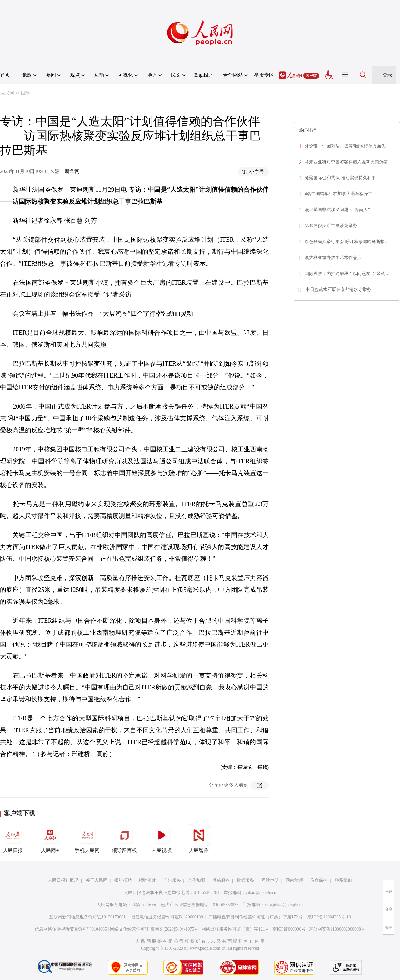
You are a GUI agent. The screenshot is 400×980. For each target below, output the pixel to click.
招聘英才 (147, 880)
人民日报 (13, 839)
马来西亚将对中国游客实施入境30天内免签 (346, 162)
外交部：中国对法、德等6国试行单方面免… (347, 146)
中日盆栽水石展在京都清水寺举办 (338, 289)
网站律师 (294, 880)
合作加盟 (197, 880)
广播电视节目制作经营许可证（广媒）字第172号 (255, 917)
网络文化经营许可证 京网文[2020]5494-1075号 (154, 929)
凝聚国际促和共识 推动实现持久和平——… (347, 178)
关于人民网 (97, 880)
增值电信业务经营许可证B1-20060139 (167, 917)
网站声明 (270, 880)
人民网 (7, 93)
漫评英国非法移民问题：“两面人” (337, 210)
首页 (5, 75)
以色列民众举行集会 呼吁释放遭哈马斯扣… (347, 242)
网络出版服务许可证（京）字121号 (235, 929)
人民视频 (162, 839)
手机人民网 (87, 839)
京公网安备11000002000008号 (337, 929)
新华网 (72, 171)
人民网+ (50, 839)
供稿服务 (221, 880)
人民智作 (199, 839)
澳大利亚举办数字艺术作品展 (333, 258)
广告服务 (172, 880)
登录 (387, 75)
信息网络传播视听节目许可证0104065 (71, 929)
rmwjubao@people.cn (284, 905)
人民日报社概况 (63, 880)
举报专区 (264, 75)
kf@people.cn (144, 905)
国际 (25, 93)
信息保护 (319, 880)
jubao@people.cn (261, 893)
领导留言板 (124, 839)
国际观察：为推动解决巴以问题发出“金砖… (347, 274)
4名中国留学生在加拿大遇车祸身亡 (339, 194)
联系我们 (343, 880)
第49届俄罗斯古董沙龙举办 (331, 226)
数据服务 (245, 880)
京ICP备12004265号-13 (329, 917)
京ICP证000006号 (289, 929)
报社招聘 (123, 880)
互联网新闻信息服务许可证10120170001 (87, 917)
